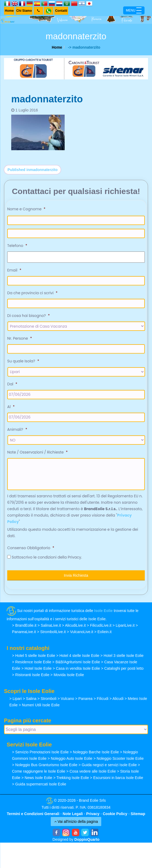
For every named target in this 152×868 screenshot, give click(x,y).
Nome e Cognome (26, 209)
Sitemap (138, 814)
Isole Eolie (104, 611)
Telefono (17, 246)
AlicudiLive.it (75, 625)
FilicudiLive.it (101, 625)
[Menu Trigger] (134, 10)
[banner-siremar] (76, 68)
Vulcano (67, 699)
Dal (12, 384)
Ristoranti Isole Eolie (32, 675)
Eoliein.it (105, 632)
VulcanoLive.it (82, 632)
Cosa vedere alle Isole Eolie (93, 771)
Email (14, 270)
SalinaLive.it (51, 625)
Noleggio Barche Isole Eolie (96, 752)
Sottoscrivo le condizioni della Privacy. (47, 557)
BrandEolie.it (26, 625)
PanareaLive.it (24, 632)
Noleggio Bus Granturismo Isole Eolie (46, 765)
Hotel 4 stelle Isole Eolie (79, 656)
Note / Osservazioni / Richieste (37, 452)
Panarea (85, 699)
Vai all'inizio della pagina (76, 821)
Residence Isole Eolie (33, 662)
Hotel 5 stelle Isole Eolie (35, 656)
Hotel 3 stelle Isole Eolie (124, 656)
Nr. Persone (20, 338)
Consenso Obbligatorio (31, 548)
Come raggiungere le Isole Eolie (39, 771)
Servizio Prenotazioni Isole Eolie (42, 752)
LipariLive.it (125, 625)
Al (11, 407)
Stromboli (48, 699)
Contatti (61, 11)
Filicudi (103, 699)
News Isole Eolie (38, 778)
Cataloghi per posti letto (124, 668)
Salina (31, 699)
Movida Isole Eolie (69, 675)
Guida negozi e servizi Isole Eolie (109, 765)
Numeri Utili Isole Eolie (41, 705)
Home (9, 11)
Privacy (93, 814)
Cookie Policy (115, 814)
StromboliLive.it (53, 632)
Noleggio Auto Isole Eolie (72, 758)
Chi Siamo (24, 11)
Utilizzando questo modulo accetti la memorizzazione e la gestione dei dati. (73, 533)
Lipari (17, 699)
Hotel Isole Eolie (38, 668)
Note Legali (73, 814)
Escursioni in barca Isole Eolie (118, 778)
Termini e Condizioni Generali (33, 814)
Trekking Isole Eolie (73, 778)
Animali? (17, 429)
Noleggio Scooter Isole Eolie (120, 758)
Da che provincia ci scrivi (32, 293)
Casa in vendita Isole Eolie (78, 668)
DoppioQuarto (87, 839)
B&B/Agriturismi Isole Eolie (78, 662)
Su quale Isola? (23, 361)
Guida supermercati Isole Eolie (41, 784)
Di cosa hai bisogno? (28, 316)
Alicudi (118, 699)
